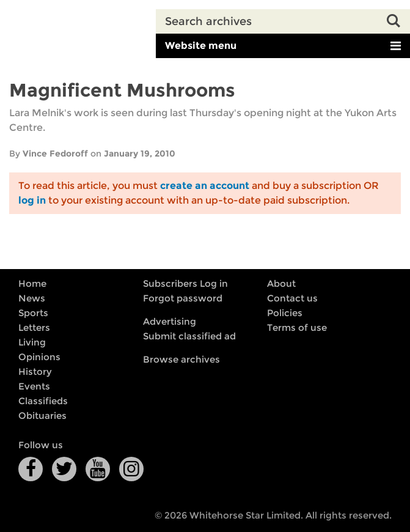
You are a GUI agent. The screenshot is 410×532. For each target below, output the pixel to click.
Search (398, 21)
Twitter (64, 469)
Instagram (131, 469)
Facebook (31, 469)
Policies (285, 313)
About (281, 284)
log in (32, 200)
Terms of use (297, 328)
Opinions (39, 357)
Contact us (292, 298)
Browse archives (181, 360)
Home (32, 284)
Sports (33, 313)
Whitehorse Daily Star (78, 30)
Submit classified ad (189, 336)
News (32, 298)
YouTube (98, 469)
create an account (205, 186)
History (35, 372)
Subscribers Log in (185, 284)
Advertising (170, 322)
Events (34, 386)
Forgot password (183, 298)
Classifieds (43, 401)
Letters (34, 328)
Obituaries (42, 416)
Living (32, 342)
